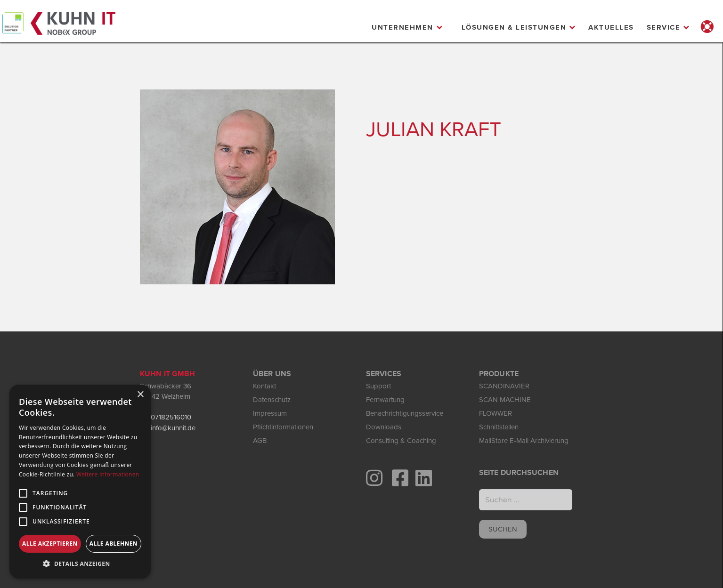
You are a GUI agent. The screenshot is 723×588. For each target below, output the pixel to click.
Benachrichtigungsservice (405, 413)
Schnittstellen (499, 427)
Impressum (270, 413)
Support (378, 386)
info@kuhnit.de (173, 428)
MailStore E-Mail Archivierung (524, 441)
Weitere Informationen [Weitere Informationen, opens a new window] (108, 474)
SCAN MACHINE (505, 400)
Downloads (384, 427)
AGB (260, 441)
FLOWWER (496, 413)
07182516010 (171, 417)
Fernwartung (385, 400)
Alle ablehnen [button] (114, 544)
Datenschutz (272, 400)
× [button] (140, 395)
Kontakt (264, 386)
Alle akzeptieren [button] (50, 544)
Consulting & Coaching (401, 441)
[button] (407, 27)
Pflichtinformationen (283, 427)
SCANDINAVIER (504, 386)
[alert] (80, 482)
